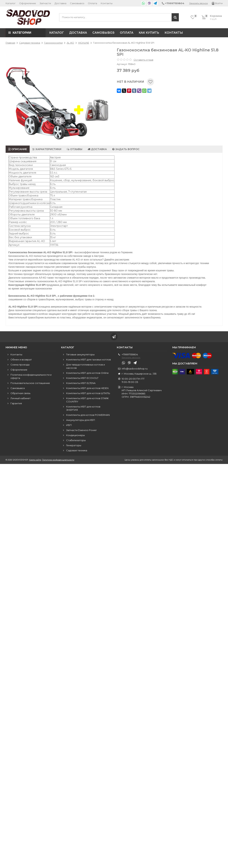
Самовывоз (77, 3)
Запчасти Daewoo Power (81, 430)
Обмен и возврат (21, 360)
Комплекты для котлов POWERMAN (88, 415)
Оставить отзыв (143, 60)
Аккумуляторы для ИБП (81, 420)
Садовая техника (77, 450)
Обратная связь (20, 393)
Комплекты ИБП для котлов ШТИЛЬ (88, 393)
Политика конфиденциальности (58, 460)
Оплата (92, 3)
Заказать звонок (199, 3)
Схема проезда (20, 365)
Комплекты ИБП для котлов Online (87, 373)
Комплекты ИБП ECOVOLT (82, 378)
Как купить (149, 33)
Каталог (11, 3)
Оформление (28, 3)
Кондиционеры (75, 435)
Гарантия (16, 403)
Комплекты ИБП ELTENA (81, 383)
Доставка (60, 3)
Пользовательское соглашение (30, 383)
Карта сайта (35, 460)
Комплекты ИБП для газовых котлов (89, 360)
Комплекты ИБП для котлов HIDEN (87, 388)
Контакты (107, 3)
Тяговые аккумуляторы (80, 354)
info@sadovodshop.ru (135, 369)
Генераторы (74, 445)
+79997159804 (130, 354)
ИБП (69, 425)
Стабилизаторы (76, 440)
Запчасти (45, 3)
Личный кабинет (21, 398)
